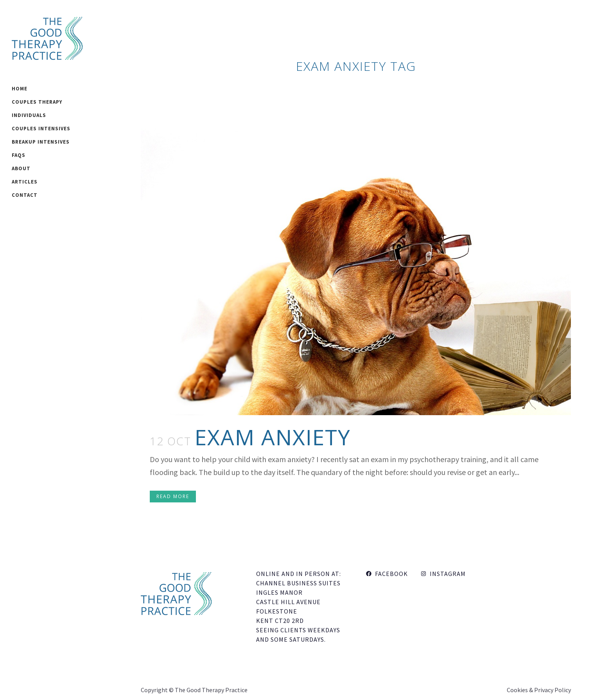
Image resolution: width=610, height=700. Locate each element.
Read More (173, 496)
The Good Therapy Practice (211, 690)
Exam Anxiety (273, 437)
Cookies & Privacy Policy (539, 690)
